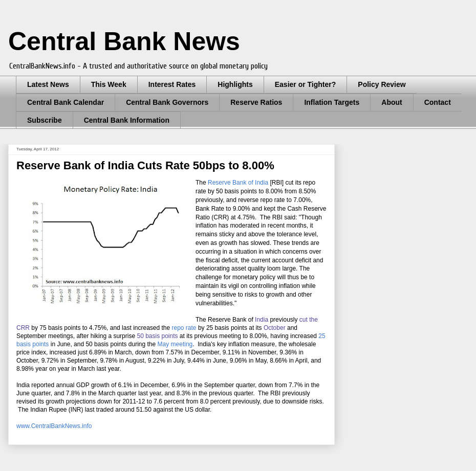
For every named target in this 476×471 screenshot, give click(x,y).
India (262, 320)
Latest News (48, 84)
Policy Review (382, 84)
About (392, 102)
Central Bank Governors (167, 102)
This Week (109, 84)
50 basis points (157, 336)
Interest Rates (172, 84)
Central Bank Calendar (66, 102)
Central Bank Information (127, 120)
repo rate (184, 328)
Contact (438, 102)
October (275, 328)
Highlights (235, 84)
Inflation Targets (332, 102)
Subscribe (45, 120)
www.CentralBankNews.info (54, 426)
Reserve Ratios (256, 102)
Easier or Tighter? (306, 84)
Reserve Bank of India (238, 183)
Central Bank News (124, 41)
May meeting (175, 344)
